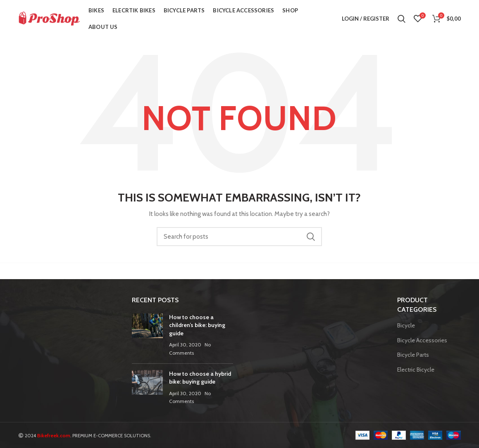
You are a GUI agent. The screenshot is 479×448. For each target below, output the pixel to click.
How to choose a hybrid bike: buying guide (200, 378)
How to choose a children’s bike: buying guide (197, 325)
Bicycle (406, 325)
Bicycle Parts (413, 355)
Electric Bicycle (416, 370)
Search (311, 237)
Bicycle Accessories (422, 340)
